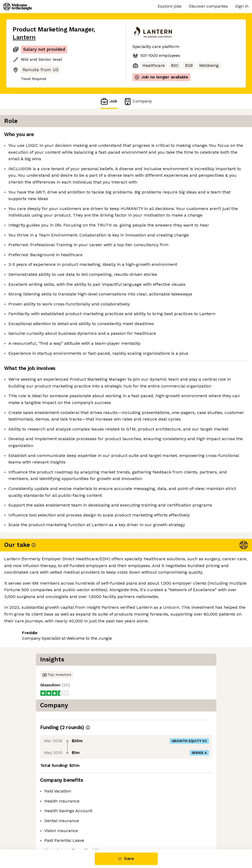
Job (109, 101)
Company (138, 101)
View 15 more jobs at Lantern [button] (79, 827)
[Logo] (18, 7)
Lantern (24, 37)
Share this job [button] (27, 827)
